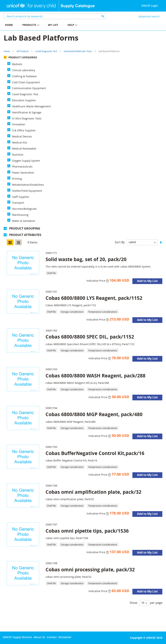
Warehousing (20, 215)
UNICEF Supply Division (17, 637)
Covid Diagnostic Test (46, 51)
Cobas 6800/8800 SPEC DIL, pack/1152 (90, 337)
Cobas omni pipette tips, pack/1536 (87, 531)
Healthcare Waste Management (31, 106)
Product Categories (23, 57)
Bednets (17, 64)
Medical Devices (22, 136)
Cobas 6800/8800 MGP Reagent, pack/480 (94, 414)
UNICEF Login (150, 6)
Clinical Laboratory (24, 70)
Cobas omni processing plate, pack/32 (90, 570)
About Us (39, 637)
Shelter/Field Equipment (27, 191)
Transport (18, 203)
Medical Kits (20, 142)
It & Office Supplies (24, 130)
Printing (17, 179)
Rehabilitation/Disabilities (28, 185)
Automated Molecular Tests (78, 51)
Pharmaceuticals (22, 167)
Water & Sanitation (24, 221)
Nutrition (18, 155)
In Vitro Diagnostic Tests (27, 118)
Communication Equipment (29, 88)
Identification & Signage (27, 112)
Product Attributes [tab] (25, 235)
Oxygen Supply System (26, 161)
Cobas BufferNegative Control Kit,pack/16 (95, 453)
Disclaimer (65, 637)
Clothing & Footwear (25, 76)
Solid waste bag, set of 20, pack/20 (86, 259)
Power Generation (23, 173)
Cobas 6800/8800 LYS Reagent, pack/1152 (94, 298)
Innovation (19, 124)
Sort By (120, 242)
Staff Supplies (21, 197)
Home (7, 51)
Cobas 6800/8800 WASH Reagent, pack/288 (95, 376)
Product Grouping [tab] (25, 228)
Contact (52, 637)
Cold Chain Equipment (26, 82)
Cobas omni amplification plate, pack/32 (93, 492)
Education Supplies (24, 100)
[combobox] (55, 16)
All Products (23, 51)
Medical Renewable (24, 149)
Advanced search (149, 16)
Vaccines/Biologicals (24, 209)
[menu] (41, 25)
